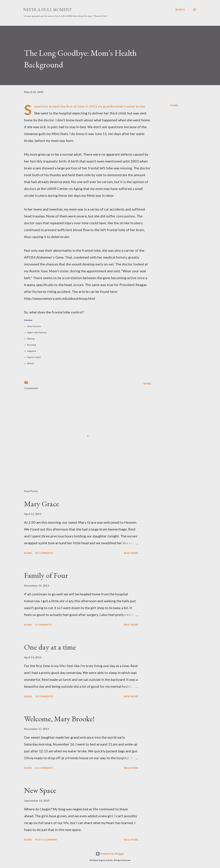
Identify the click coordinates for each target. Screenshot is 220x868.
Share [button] (174, 105)
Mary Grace (42, 504)
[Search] (180, 10)
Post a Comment (46, 840)
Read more (131, 553)
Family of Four (46, 575)
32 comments (44, 696)
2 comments (43, 625)
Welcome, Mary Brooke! (59, 719)
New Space (40, 790)
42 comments (44, 553)
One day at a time (50, 647)
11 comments (44, 768)
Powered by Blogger (110, 854)
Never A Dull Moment (48, 10)
